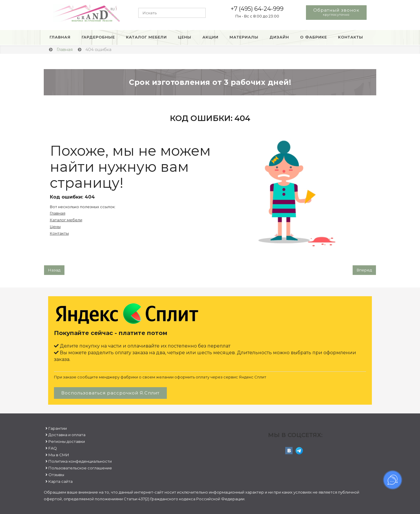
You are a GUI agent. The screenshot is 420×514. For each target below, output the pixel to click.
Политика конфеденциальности (80, 461)
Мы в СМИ (59, 455)
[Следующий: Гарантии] (364, 270)
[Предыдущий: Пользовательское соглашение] (54, 270)
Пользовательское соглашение (80, 468)
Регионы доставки (67, 441)
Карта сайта (61, 481)
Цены (185, 37)
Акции (210, 37)
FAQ (53, 448)
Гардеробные (98, 37)
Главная (60, 37)
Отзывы (56, 475)
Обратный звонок (336, 12)
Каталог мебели (146, 37)
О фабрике (314, 37)
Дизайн (279, 37)
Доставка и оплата (67, 435)
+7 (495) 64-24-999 (257, 9)
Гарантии (58, 428)
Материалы (244, 37)
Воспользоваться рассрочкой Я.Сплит (110, 393)
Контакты (351, 37)
